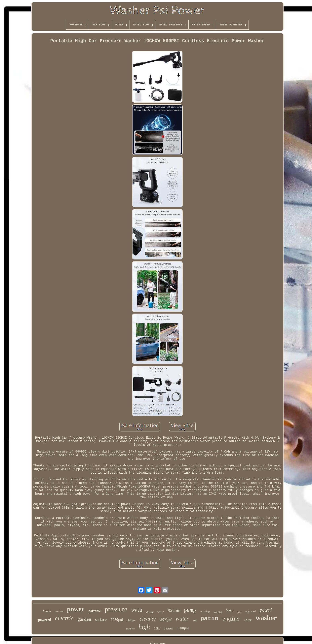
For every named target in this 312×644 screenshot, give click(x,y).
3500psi (166, 620)
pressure (116, 609)
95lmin (174, 610)
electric (64, 618)
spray (160, 611)
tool (195, 620)
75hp (157, 628)
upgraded (251, 611)
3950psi (117, 620)
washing (205, 611)
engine (231, 619)
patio (209, 619)
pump (190, 610)
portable (95, 611)
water (182, 619)
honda (47, 611)
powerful (218, 612)
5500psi (183, 628)
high (144, 627)
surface (101, 620)
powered (45, 620)
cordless (130, 629)
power (76, 609)
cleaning (150, 612)
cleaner (148, 619)
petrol (266, 610)
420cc (248, 620)
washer (266, 618)
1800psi (168, 629)
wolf (239, 612)
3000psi (131, 620)
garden (84, 619)
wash (137, 610)
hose (230, 610)
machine (59, 611)
